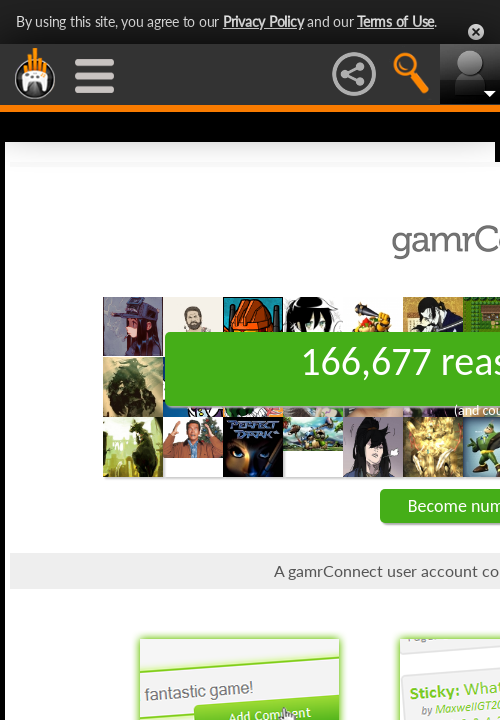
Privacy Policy (263, 21)
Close (476, 32)
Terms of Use (395, 21)
